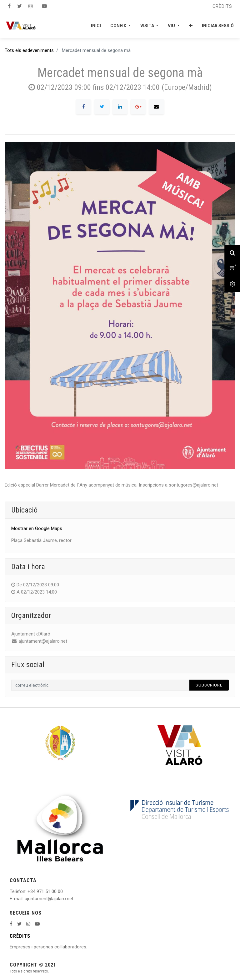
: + (28, 891)
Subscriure (209, 685)
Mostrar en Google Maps (37, 528)
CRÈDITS (20, 936)
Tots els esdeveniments (29, 50)
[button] (191, 26)
